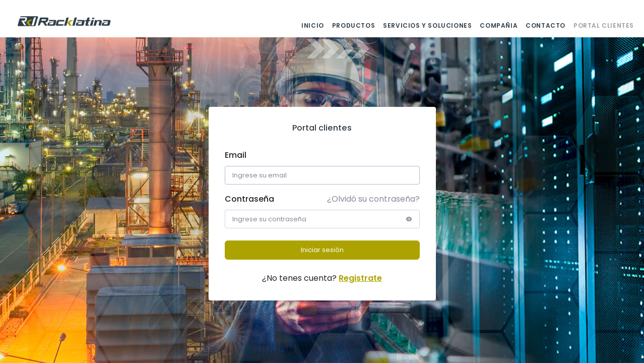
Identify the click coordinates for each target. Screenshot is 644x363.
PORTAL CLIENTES (604, 25)
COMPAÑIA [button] (499, 25)
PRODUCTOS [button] (353, 25)
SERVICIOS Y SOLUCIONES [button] (427, 25)
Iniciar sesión (322, 250)
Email (236, 155)
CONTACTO (545, 25)
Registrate (360, 278)
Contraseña (249, 199)
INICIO (313, 25)
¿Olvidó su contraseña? (373, 199)
